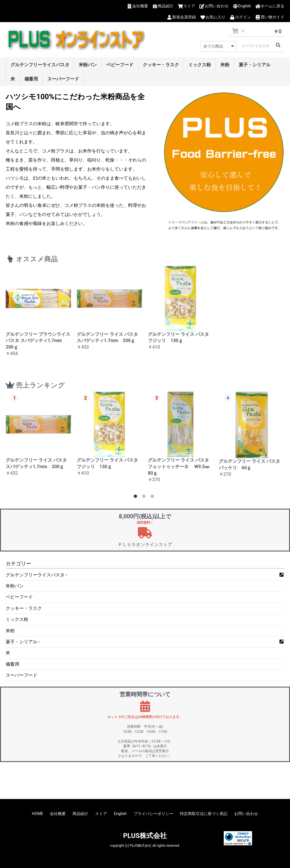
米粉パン (88, 65)
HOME (38, 814)
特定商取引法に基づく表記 (204, 814)
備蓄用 (31, 79)
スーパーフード (63, 79)
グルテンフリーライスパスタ (40, 65)
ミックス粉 (200, 65)
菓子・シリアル (255, 65)
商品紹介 (80, 814)
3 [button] (153, 497)
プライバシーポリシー (153, 814)
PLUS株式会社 (145, 836)
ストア (101, 814)
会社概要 (58, 814)
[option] (38, 314)
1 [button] (137, 497)
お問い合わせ (246, 814)
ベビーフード (120, 65)
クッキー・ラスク (161, 65)
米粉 (225, 65)
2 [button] (145, 497)
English (120, 814)
